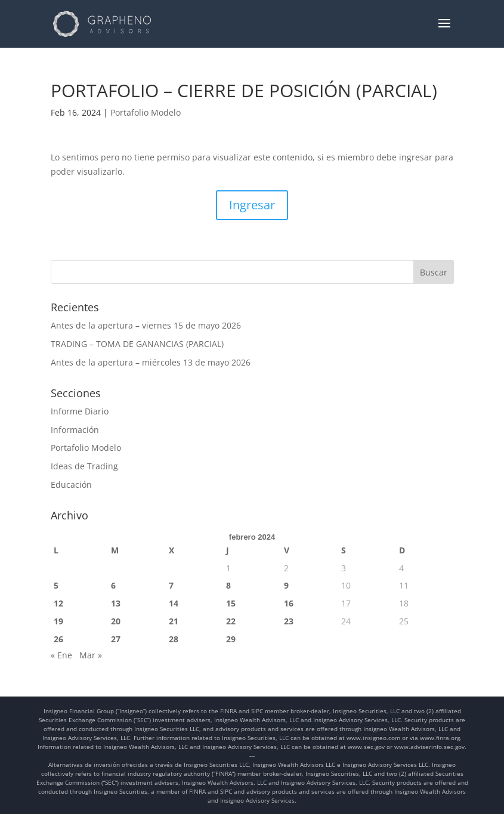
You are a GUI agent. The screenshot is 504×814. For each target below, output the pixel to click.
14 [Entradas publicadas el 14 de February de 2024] (174, 603)
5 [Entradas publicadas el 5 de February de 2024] (56, 585)
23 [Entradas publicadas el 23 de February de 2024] (289, 621)
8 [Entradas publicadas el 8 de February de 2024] (228, 585)
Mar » (91, 655)
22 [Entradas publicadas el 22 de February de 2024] (231, 621)
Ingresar (252, 205)
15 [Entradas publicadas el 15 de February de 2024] (231, 603)
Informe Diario (80, 411)
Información (75, 430)
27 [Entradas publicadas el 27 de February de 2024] (116, 639)
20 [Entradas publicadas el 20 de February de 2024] (116, 621)
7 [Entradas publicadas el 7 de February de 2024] (171, 585)
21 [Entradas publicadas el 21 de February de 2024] (174, 621)
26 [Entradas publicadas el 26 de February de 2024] (58, 639)
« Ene (61, 655)
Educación (71, 485)
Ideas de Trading (84, 466)
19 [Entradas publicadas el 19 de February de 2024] (58, 621)
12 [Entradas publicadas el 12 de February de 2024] (58, 603)
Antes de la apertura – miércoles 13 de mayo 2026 (151, 362)
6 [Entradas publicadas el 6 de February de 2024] (113, 585)
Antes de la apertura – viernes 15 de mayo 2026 (146, 325)
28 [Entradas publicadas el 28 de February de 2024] (174, 639)
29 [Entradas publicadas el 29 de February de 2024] (231, 639)
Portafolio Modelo (146, 112)
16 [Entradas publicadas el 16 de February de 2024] (289, 603)
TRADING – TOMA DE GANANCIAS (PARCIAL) (137, 344)
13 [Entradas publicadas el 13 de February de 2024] (116, 603)
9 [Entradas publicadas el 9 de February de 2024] (286, 585)
